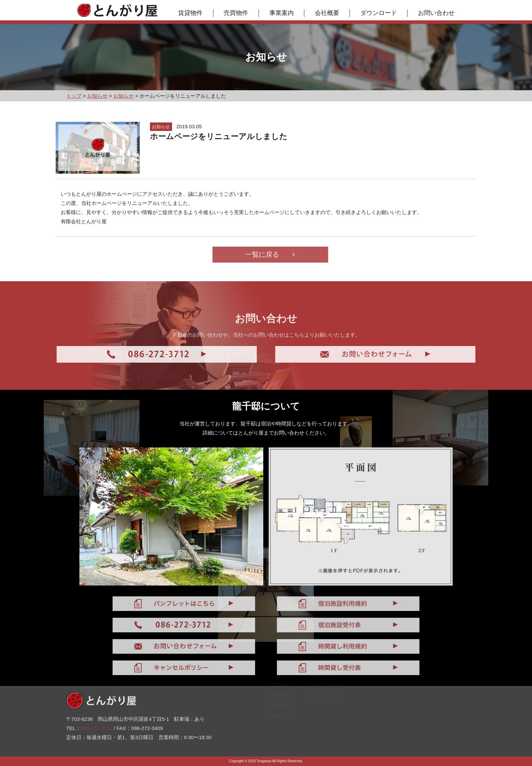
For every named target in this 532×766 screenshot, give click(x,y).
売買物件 (236, 13)
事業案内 (282, 13)
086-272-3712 (97, 712)
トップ (276, 680)
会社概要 (327, 13)
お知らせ (279, 722)
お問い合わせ (436, 13)
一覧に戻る (286, 254)
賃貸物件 (190, 13)
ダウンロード (379, 13)
